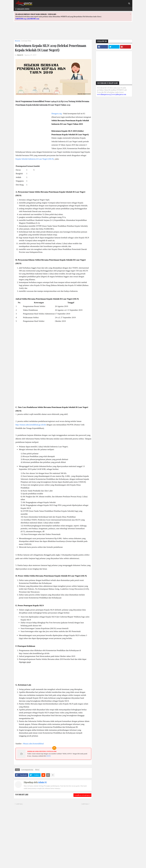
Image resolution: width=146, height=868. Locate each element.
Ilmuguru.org (57, 114)
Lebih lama (85, 804)
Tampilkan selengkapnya (82, 795)
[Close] (131, 14)
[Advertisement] (73, 33)
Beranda (17, 41)
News (37, 770)
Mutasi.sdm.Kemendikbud (33, 744)
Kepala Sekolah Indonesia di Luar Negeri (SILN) (35, 159)
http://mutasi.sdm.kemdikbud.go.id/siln (31, 425)
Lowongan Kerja (26, 41)
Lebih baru (19, 804)
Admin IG (42, 782)
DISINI (48, 756)
